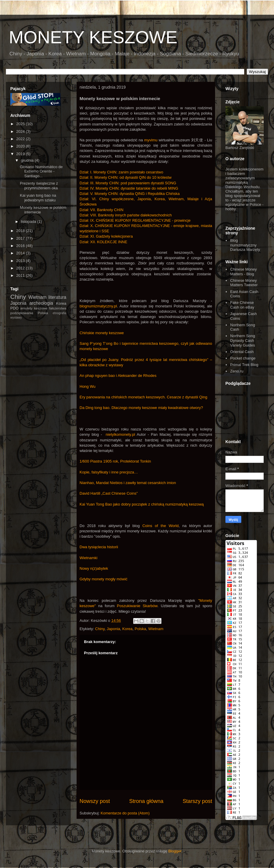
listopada (29, 222)
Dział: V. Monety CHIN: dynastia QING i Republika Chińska (130, 194)
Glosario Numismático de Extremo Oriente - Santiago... (41, 171)
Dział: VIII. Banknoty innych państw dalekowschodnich (126, 215)
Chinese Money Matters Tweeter (244, 283)
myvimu (151, 140)
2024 (21, 131)
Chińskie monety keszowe (102, 333)
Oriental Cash (242, 352)
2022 (21, 139)
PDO (14, 308)
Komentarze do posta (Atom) (125, 813)
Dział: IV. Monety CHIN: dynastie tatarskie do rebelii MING (129, 188)
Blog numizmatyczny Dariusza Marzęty (245, 245)
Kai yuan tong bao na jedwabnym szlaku (38, 198)
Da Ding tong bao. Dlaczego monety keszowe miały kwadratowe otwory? (141, 408)
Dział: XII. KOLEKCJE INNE (103, 242)
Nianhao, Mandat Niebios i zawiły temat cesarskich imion (128, 483)
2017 (21, 238)
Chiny (100, 629)
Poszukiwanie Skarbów (137, 606)
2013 (21, 261)
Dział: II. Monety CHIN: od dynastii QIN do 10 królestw (126, 177)
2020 (21, 146)
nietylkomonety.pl (120, 434)
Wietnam (156, 629)
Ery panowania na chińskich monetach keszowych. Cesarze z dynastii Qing (143, 397)
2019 (21, 154)
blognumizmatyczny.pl (98, 306)
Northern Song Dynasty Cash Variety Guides (243, 340)
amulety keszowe (34, 308)
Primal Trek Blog (244, 365)
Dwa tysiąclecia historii (99, 547)
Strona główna (146, 801)
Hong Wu (88, 386)
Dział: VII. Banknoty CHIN (101, 210)
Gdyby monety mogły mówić (104, 579)
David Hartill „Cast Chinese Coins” (109, 493)
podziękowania (22, 313)
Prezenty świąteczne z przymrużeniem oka (39, 186)
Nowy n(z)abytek (94, 568)
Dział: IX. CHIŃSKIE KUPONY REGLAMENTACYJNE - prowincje (135, 220)
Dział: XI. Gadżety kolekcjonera (106, 236)
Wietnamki (89, 558)
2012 (21, 268)
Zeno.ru (237, 371)
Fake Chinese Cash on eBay (242, 305)
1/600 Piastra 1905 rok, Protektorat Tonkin (115, 461)
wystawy (16, 318)
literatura (57, 297)
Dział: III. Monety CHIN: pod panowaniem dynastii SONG (128, 183)
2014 (21, 253)
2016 (21, 246)
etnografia (60, 313)
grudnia (28, 160)
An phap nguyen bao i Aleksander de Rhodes (118, 376)
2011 (21, 275)
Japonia (113, 629)
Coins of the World (160, 526)
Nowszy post (95, 801)
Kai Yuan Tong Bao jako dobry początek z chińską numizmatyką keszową (142, 504)
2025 (21, 124)
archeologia (41, 303)
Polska (140, 629)
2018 (21, 231)
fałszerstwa (58, 308)
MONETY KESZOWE (93, 37)
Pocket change (243, 358)
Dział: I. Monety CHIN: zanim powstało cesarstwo (121, 172)
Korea (127, 629)
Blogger (175, 851)
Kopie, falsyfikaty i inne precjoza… (109, 472)
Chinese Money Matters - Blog (243, 272)
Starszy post (197, 801)
